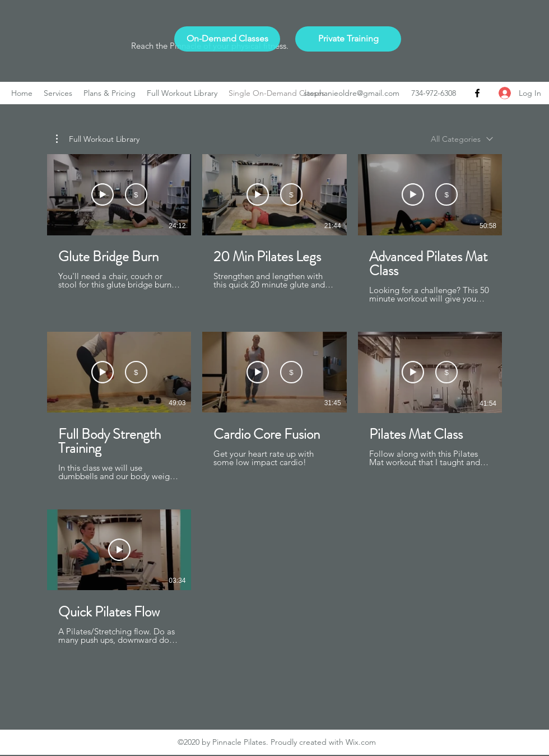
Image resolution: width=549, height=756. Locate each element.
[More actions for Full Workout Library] (98, 139)
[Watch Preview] (103, 195)
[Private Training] (348, 39)
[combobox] (462, 139)
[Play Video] (119, 550)
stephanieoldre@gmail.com (352, 93)
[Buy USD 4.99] (446, 195)
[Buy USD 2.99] (136, 195)
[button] (98, 139)
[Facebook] (477, 93)
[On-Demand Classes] (227, 39)
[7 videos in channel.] (274, 406)
